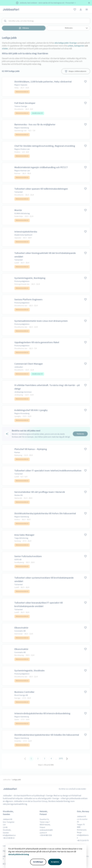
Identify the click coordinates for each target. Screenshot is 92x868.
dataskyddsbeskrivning (19, 855)
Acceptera (55, 862)
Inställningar (38, 862)
